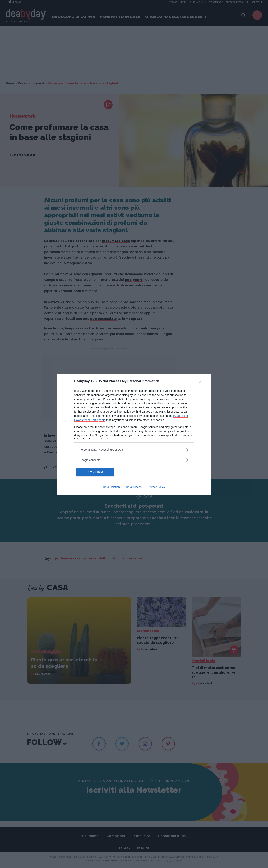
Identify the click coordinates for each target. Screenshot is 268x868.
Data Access (134, 487)
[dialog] (134, 434)
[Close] (203, 381)
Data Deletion (111, 487)
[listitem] (134, 450)
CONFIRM (95, 472)
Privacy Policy (156, 487)
